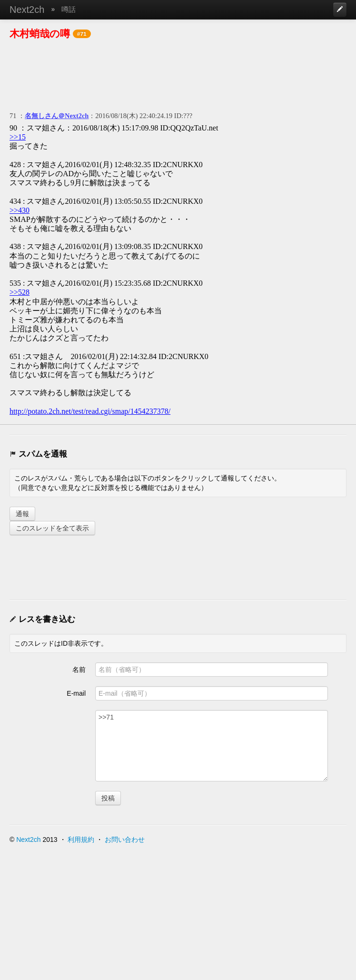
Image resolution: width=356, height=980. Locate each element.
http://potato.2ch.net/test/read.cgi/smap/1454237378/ (90, 411)
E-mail (76, 693)
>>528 (20, 292)
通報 (22, 514)
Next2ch (27, 10)
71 (13, 116)
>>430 (20, 210)
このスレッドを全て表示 (52, 528)
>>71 (212, 746)
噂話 (69, 9)
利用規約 (81, 840)
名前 (79, 670)
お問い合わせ (125, 840)
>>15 (18, 137)
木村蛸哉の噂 (40, 34)
